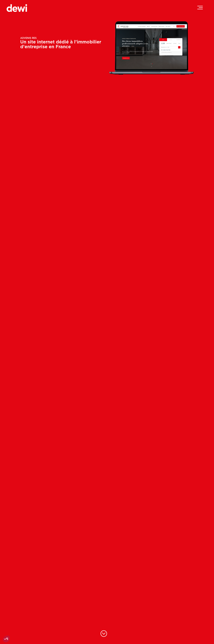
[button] (6, 639)
